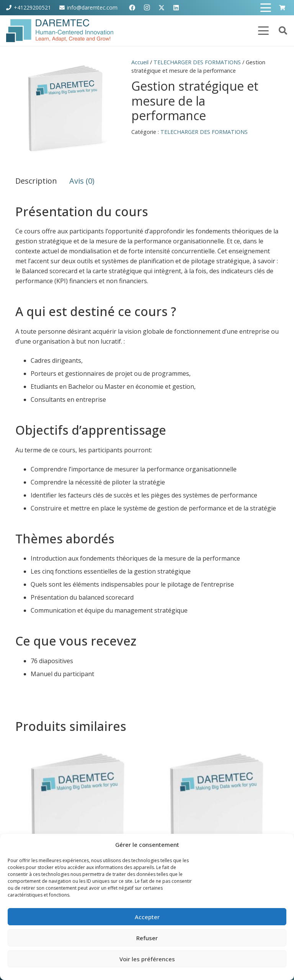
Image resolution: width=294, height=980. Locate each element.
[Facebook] (132, 8)
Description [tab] (36, 181)
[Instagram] (147, 8)
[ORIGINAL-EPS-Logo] (60, 31)
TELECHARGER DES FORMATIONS (197, 62)
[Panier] (282, 8)
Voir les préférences (147, 959)
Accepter (147, 917)
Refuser (147, 938)
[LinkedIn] (176, 8)
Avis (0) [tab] (82, 181)
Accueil (140, 62)
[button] (266, 8)
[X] (162, 8)
